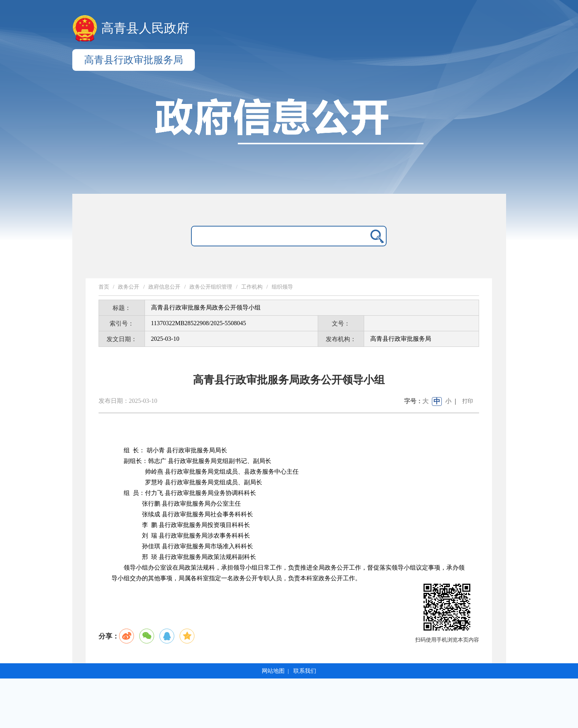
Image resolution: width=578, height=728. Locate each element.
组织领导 (282, 287)
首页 (104, 287)
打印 (468, 401)
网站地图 (273, 671)
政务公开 (129, 287)
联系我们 (305, 671)
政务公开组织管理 (211, 287)
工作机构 (252, 287)
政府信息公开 (164, 287)
